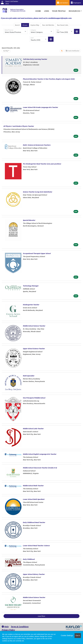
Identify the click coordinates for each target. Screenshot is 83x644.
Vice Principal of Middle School (34, 398)
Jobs (46, 11)
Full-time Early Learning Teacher (35, 59)
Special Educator (29, 220)
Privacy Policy (8, 630)
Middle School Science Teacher (34, 326)
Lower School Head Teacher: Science (36, 546)
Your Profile (59, 11)
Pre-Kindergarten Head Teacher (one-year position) (42, 164)
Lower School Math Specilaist (34, 499)
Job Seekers (63, 3)
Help (5, 627)
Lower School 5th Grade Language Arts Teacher (40, 107)
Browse (25, 25)
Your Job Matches (48, 25)
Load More (41, 616)
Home (38, 11)
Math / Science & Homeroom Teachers (37, 145)
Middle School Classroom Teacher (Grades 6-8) (40, 468)
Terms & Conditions (20, 627)
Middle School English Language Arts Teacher (40, 454)
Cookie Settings (67, 636)
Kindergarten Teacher (31, 305)
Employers (76, 3)
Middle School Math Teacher (33, 486)
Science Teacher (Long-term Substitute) (38, 192)
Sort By (6, 51)
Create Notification (73, 51)
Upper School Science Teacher (34, 349)
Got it (78, 636)
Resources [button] (74, 11)
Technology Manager (31, 286)
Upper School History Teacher (34, 574)
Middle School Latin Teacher (33, 429)
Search (17, 25)
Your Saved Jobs (63, 25)
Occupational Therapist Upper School (37, 253)
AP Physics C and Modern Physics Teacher (19, 126)
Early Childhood (29, 559)
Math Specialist (29, 376)
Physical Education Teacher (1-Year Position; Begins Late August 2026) (49, 79)
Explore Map (35, 25)
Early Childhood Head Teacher (34, 522)
